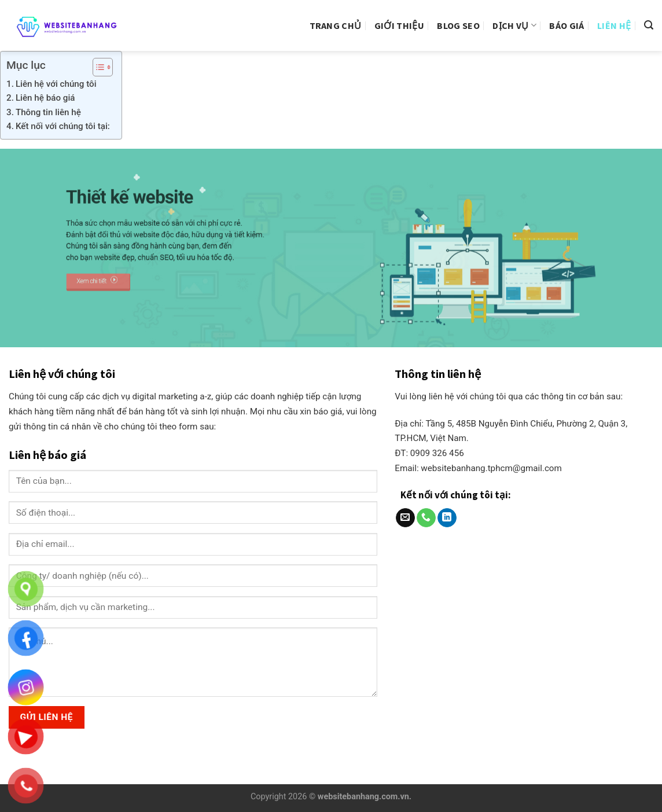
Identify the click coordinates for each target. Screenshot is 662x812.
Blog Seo (458, 25)
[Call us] (426, 518)
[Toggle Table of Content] (97, 67)
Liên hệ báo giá (45, 98)
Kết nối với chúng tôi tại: (63, 126)
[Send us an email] (405, 518)
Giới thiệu (399, 25)
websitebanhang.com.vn (363, 797)
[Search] (649, 25)
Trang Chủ (336, 25)
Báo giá (567, 25)
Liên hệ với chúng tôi (56, 84)
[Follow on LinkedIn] (447, 518)
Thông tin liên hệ (48, 112)
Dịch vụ (514, 25)
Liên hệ (614, 25)
